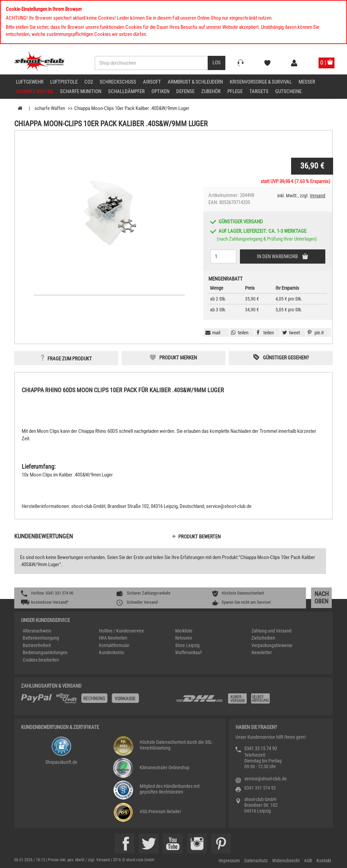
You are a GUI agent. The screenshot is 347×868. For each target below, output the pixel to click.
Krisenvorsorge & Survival (261, 82)
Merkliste (184, 631)
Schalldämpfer (126, 91)
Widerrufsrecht (286, 861)
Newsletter (262, 652)
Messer (307, 82)
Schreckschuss (118, 82)
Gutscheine (288, 91)
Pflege (235, 91)
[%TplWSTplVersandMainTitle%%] (96, 701)
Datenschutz (256, 861)
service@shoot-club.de (266, 779)
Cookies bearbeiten (41, 660)
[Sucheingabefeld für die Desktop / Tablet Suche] (151, 63)
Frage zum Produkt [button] (70, 359)
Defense (185, 91)
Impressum (229, 861)
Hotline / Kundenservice (121, 631)
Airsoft (152, 82)
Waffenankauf (188, 652)
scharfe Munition (81, 91)
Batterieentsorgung (41, 638)
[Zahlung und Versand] (251, 701)
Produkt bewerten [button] (199, 537)
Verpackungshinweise (272, 645)
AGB (308, 861)
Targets (259, 91)
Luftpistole (64, 82)
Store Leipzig (187, 645)
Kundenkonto (111, 652)
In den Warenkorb (278, 257)
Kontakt (324, 861)
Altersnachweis (37, 631)
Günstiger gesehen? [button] (286, 358)
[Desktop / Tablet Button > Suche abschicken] (217, 63)
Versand (318, 196)
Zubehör (211, 91)
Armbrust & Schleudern (195, 82)
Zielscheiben (263, 638)
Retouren (184, 638)
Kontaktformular (114, 645)
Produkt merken (178, 358)
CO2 (89, 82)
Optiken (160, 91)
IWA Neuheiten (113, 638)
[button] (315, 333)
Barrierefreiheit (37, 645)
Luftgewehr (30, 82)
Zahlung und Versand (271, 631)
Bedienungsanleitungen (45, 652)
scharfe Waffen (35, 91)
